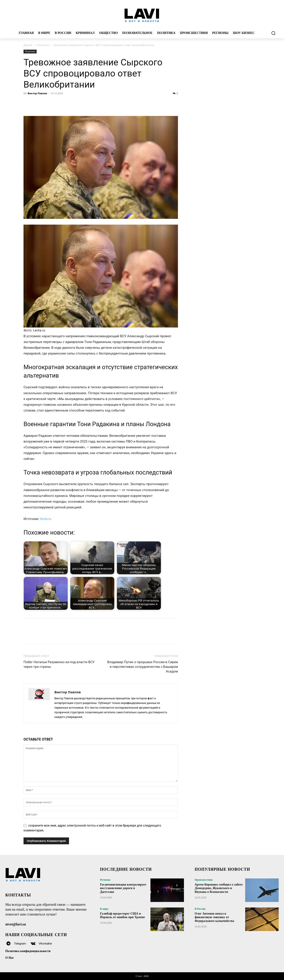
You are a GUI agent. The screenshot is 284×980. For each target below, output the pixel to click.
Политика (43, 45)
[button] (273, 33)
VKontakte (45, 944)
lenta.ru (46, 519)
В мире (104, 909)
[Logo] (142, 15)
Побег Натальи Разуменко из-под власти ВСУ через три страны (59, 664)
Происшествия (204, 880)
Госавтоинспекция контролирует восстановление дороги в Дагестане (123, 888)
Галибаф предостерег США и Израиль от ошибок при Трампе (122, 915)
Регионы (105, 880)
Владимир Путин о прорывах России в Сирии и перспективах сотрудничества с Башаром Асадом (143, 667)
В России (200, 909)
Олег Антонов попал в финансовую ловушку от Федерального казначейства (214, 917)
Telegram (20, 944)
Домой (28, 45)
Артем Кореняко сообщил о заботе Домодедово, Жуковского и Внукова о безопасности (219, 888)
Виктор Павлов (37, 93)
